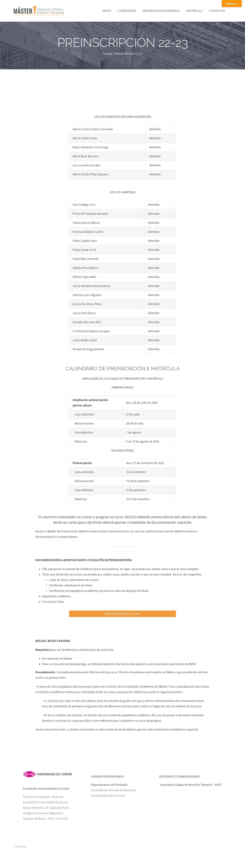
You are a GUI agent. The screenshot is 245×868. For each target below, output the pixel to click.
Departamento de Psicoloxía (109, 785)
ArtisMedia (21, 846)
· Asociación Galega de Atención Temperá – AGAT (190, 785)
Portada (108, 54)
